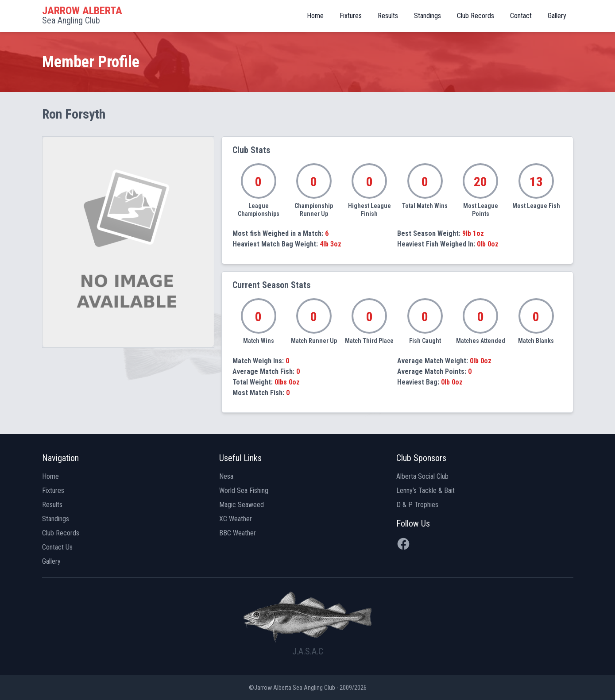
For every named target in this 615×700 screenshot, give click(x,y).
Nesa (226, 476)
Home (315, 16)
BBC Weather (238, 533)
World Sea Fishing (244, 490)
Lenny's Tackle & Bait (425, 490)
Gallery (557, 16)
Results (388, 16)
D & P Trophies (417, 505)
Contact (521, 16)
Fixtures (351, 16)
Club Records (476, 16)
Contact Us (57, 547)
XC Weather (236, 519)
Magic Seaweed (242, 505)
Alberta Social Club (422, 476)
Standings (427, 16)
